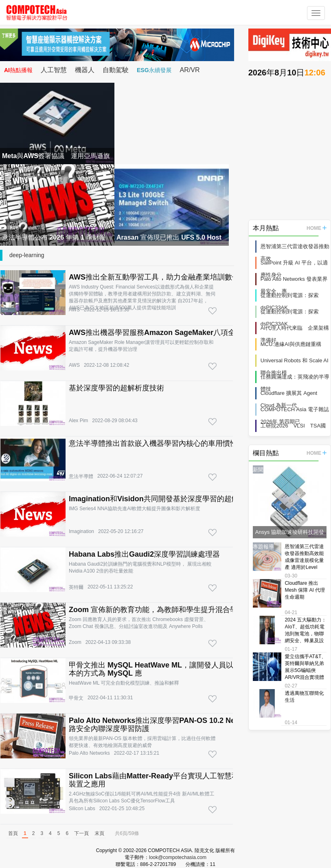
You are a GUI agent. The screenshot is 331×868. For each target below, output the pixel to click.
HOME (317, 228)
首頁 (13, 833)
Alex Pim (78, 421)
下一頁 (81, 833)
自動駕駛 (116, 70)
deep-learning (27, 255)
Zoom (75, 642)
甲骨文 (76, 698)
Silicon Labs (82, 809)
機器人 (85, 70)
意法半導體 (81, 476)
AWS (74, 310)
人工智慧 (54, 70)
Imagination (81, 531)
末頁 (99, 833)
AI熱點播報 (18, 70)
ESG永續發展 (154, 70)
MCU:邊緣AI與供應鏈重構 (291, 344)
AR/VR (190, 70)
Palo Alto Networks (89, 753)
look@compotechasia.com (178, 857)
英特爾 (76, 587)
